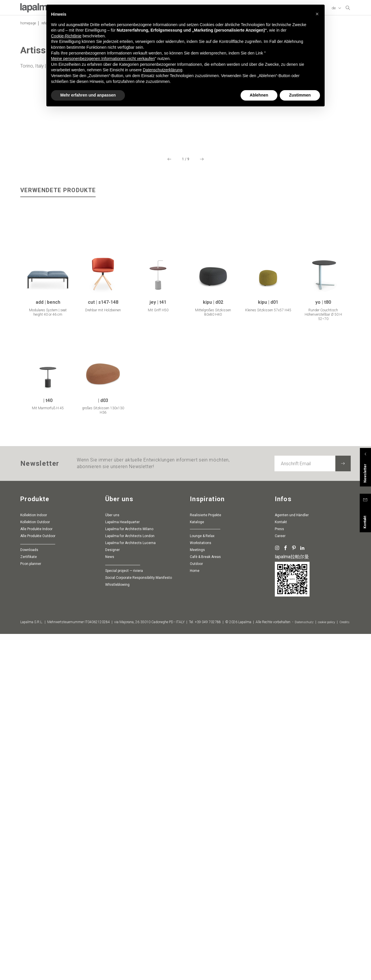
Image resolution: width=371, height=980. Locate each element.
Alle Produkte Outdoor (38, 871)
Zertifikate (29, 892)
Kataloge (197, 857)
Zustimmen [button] (300, 84)
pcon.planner (31, 899)
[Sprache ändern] (337, 10)
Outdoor (196, 899)
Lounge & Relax (202, 871)
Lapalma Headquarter (122, 857)
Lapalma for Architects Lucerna (130, 878)
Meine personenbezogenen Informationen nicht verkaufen (103, 48)
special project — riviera (124, 906)
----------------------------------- (205, 864)
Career (280, 871)
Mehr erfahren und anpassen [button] (88, 84)
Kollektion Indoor (34, 850)
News (110, 892)
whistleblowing (117, 919)
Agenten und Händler (292, 850)
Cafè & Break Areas (205, 892)
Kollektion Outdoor (35, 857)
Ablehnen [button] (259, 84)
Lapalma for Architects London (130, 871)
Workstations (201, 878)
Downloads (29, 885)
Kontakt (281, 857)
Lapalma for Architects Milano (129, 864)
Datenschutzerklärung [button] (163, 59)
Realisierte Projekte (205, 850)
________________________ (38, 878)
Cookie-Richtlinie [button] (66, 25)
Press (279, 864)
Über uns (112, 850)
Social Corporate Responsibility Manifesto (139, 912)
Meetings (197, 885)
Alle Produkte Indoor (36, 864)
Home (195, 906)
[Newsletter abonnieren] (343, 798)
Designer (112, 885)
